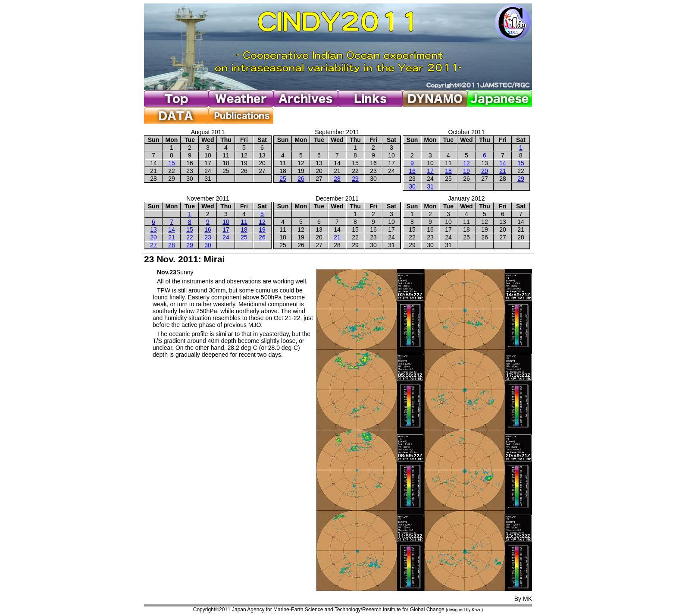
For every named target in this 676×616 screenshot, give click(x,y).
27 (153, 245)
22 (190, 237)
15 (172, 163)
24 (226, 237)
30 (412, 186)
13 (153, 229)
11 (244, 222)
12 (466, 163)
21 (503, 171)
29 (355, 179)
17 (430, 171)
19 (466, 171)
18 (448, 171)
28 (337, 179)
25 (283, 179)
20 (485, 171)
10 (226, 222)
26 (301, 179)
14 (503, 163)
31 (430, 186)
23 (208, 237)
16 (412, 171)
